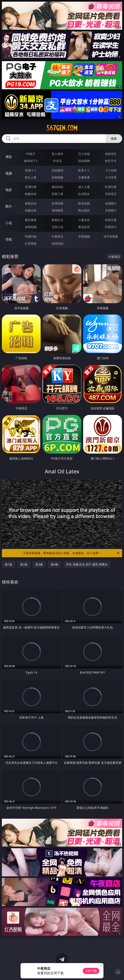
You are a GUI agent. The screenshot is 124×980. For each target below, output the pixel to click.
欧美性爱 (111, 187)
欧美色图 (84, 203)
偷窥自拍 (31, 203)
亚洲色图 (57, 203)
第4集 (55, 564)
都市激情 (31, 220)
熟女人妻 (31, 177)
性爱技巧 (111, 227)
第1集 (9, 564)
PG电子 (31, 154)
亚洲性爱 (31, 187)
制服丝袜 (31, 194)
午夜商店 (57, 236)
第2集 (24, 564)
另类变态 (111, 194)
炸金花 (57, 161)
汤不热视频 (111, 236)
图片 (9, 206)
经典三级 (57, 194)
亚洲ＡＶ (31, 170)
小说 (9, 223)
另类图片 (111, 210)
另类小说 (57, 227)
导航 (9, 239)
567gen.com (62, 128)
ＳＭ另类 (111, 177)
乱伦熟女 (84, 194)
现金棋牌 (84, 161)
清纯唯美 (57, 210)
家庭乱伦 (57, 220)
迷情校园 (31, 227)
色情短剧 (57, 243)
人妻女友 (84, 220)
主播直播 (84, 177)
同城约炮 (31, 236)
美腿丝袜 (31, 210)
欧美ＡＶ (84, 170)
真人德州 (57, 154)
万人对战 (84, 154)
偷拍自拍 (57, 187)
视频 (9, 173)
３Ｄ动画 (111, 170)
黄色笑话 (84, 227)
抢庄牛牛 (111, 161)
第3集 (39, 564)
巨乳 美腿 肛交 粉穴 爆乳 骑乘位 (87, 564)
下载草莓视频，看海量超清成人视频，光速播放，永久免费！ (71, 553)
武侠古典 (111, 220)
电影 (9, 190)
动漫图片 (111, 203)
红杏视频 (31, 243)
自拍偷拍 (57, 170)
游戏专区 (111, 154)
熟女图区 (84, 210)
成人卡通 (84, 187)
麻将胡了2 (31, 161)
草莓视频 (84, 236)
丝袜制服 (57, 177)
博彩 (9, 157)
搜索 (114, 138)
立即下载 (91, 971)
